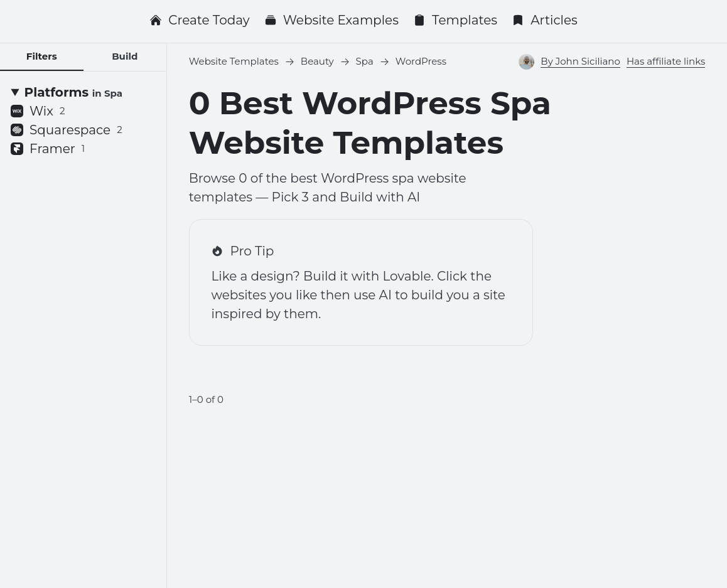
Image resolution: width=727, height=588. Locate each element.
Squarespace (67, 130)
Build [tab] (125, 56)
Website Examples (331, 20)
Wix (38, 111)
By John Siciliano (580, 61)
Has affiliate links (666, 61)
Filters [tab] (42, 56)
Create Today (199, 20)
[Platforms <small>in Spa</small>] (83, 92)
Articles (545, 20)
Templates (455, 20)
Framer (48, 149)
